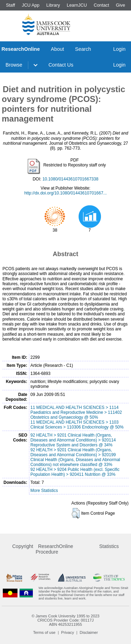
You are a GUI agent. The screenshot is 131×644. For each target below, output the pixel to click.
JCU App (31, 5)
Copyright (23, 546)
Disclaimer (89, 632)
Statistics (109, 546)
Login (119, 49)
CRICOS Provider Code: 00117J (65, 620)
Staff (10, 5)
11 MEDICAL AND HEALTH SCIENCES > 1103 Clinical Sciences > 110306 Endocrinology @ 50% (77, 425)
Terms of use (44, 632)
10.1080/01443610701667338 (70, 179)
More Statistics (44, 491)
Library (53, 5)
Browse (14, 65)
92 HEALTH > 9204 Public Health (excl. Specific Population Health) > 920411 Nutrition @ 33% (75, 472)
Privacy (68, 632)
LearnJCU (77, 5)
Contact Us (61, 65)
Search (83, 49)
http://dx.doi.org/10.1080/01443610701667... (65, 193)
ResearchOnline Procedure (54, 549)
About (58, 49)
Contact (101, 5)
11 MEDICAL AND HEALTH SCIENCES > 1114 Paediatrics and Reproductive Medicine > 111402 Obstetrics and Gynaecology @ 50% (76, 412)
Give (121, 5)
